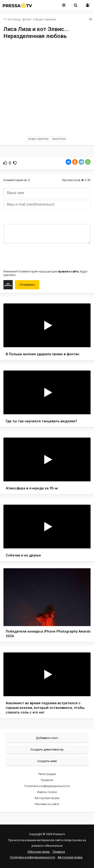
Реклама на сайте (47, 804)
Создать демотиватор (47, 749)
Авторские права (47, 798)
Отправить (27, 285)
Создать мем (47, 761)
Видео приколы (46, 19)
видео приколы (38, 139)
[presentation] (38, 256)
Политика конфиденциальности (47, 786)
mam (28, 19)
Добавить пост (47, 738)
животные (59, 139)
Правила (47, 780)
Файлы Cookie (47, 792)
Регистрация (47, 774)
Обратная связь (39, 852)
